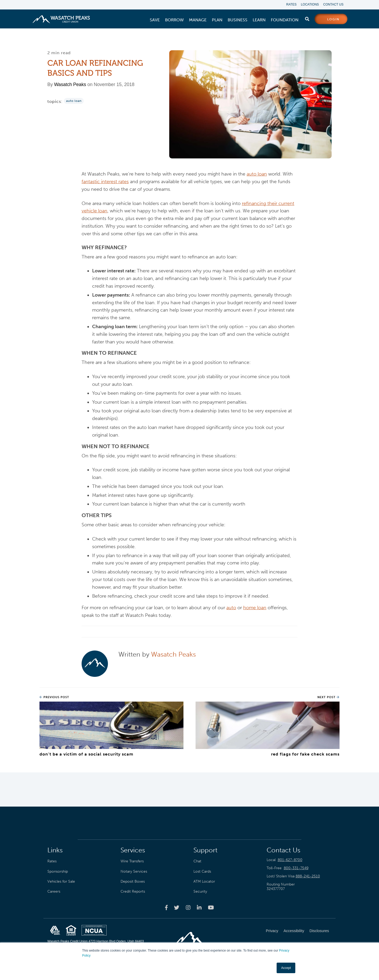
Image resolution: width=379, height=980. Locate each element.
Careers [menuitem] (54, 892)
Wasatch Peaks (70, 85)
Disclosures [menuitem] (319, 931)
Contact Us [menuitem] (333, 5)
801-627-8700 (290, 860)
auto (231, 608)
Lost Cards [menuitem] (202, 872)
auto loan (257, 174)
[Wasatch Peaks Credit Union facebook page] (166, 908)
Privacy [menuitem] (272, 931)
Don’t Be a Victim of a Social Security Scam (86, 754)
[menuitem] (155, 20)
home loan (255, 608)
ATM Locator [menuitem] (204, 882)
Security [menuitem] (200, 892)
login (333, 19)
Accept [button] (286, 968)
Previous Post (54, 697)
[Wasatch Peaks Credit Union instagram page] (188, 908)
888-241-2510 (308, 876)
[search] (307, 18)
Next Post (328, 697)
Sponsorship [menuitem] (58, 872)
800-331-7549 (296, 868)
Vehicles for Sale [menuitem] (61, 882)
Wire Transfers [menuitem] (132, 861)
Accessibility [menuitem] (294, 931)
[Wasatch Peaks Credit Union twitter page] (177, 908)
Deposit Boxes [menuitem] (133, 882)
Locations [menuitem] (309, 5)
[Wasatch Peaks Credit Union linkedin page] (199, 908)
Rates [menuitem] (290, 5)
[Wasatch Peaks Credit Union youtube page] (211, 908)
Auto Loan (74, 101)
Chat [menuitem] (197, 861)
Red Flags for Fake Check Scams (305, 754)
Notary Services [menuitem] (134, 872)
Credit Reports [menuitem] (133, 892)
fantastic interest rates (105, 182)
